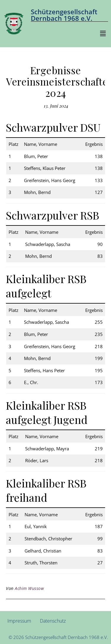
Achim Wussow (29, 588)
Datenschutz (53, 621)
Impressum (19, 621)
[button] (103, 33)
